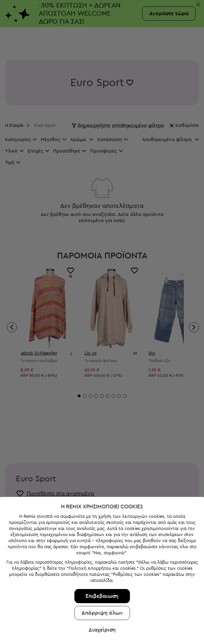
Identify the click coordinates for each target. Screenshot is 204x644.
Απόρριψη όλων (102, 581)
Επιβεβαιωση (102, 564)
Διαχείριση (102, 598)
